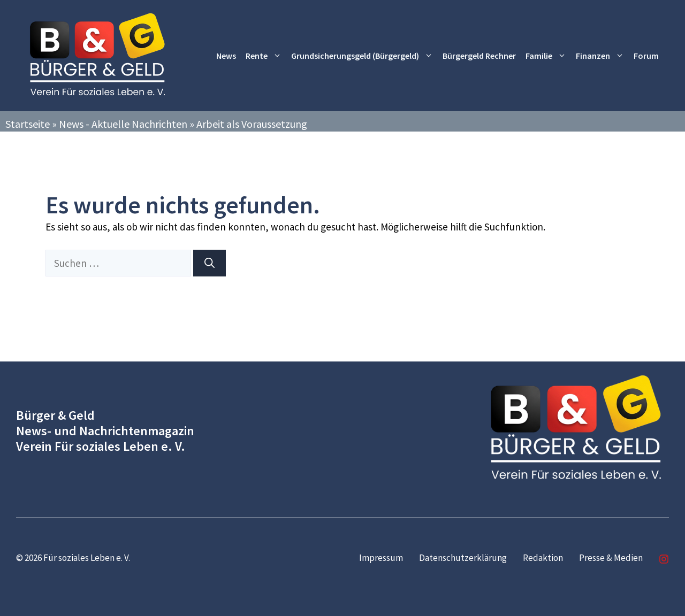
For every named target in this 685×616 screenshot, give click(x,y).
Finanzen (602, 56)
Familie (548, 56)
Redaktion (543, 558)
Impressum (381, 558)
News (226, 56)
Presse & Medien (611, 558)
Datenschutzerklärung (463, 558)
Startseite (28, 124)
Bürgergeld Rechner (479, 56)
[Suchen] (210, 263)
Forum (646, 56)
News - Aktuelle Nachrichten (123, 124)
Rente (266, 56)
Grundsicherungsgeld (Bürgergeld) (364, 56)
